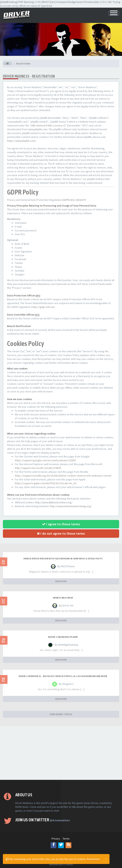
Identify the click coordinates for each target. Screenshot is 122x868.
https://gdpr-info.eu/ (43, 307)
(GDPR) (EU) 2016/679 (74, 200)
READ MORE (61, 581)
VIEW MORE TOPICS (61, 714)
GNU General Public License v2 (48, 125)
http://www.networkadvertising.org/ (71, 506)
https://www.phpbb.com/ (21, 141)
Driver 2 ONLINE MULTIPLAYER (63, 637)
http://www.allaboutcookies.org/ (54, 502)
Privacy (56, 839)
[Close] (106, 859)
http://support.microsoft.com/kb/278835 (38, 468)
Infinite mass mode (63, 598)
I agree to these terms (61, 524)
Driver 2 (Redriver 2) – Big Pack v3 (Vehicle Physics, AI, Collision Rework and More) (63, 676)
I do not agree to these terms (61, 533)
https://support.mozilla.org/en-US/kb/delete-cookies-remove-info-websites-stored (63, 476)
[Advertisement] (61, 753)
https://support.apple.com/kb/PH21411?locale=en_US (46, 483)
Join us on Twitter (43, 820)
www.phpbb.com (38, 129)
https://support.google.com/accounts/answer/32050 (45, 460)
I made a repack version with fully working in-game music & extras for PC (63, 559)
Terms (66, 839)
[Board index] (7, 63)
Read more (93, 859)
